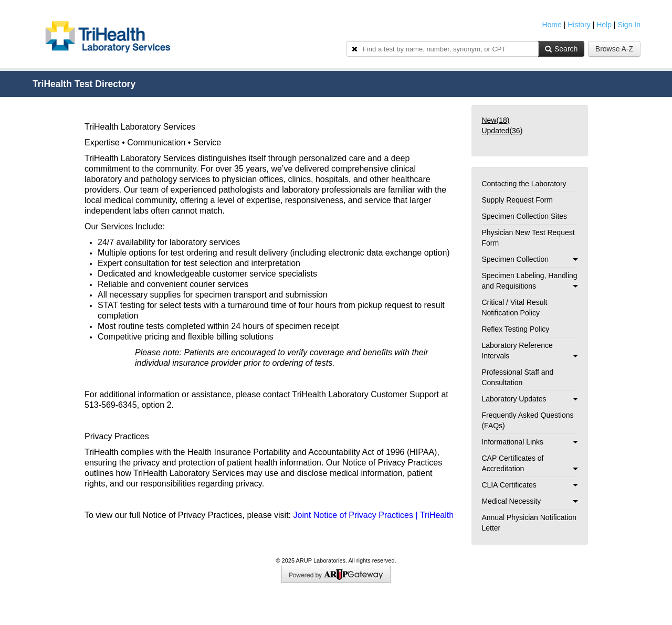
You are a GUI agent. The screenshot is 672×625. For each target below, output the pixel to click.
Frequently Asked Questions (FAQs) (527, 420)
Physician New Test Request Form (528, 238)
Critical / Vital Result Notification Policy (514, 308)
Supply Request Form (517, 200)
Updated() (502, 131)
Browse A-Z (614, 49)
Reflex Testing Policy (515, 329)
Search (561, 49)
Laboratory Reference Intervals (530, 351)
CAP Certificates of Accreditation (530, 463)
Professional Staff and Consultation (517, 377)
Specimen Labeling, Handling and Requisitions (530, 281)
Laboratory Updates (530, 399)
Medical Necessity (530, 501)
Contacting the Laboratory (524, 184)
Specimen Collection (530, 259)
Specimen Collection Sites (524, 216)
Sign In (629, 25)
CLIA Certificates (530, 485)
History (579, 25)
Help (604, 25)
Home (552, 25)
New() (495, 120)
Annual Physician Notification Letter (529, 523)
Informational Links (530, 442)
